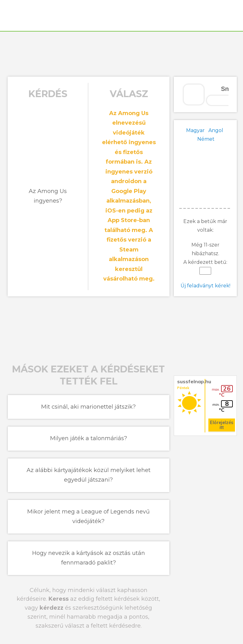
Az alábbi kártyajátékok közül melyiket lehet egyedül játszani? (89, 475)
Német (206, 139)
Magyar (195, 130)
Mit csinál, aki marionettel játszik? (88, 407)
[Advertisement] (121, 53)
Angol (216, 130)
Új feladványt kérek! (205, 286)
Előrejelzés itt (222, 425)
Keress (59, 599)
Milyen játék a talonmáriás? (89, 438)
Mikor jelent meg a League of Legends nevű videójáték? (88, 517)
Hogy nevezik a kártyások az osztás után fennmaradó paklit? (89, 558)
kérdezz (51, 608)
